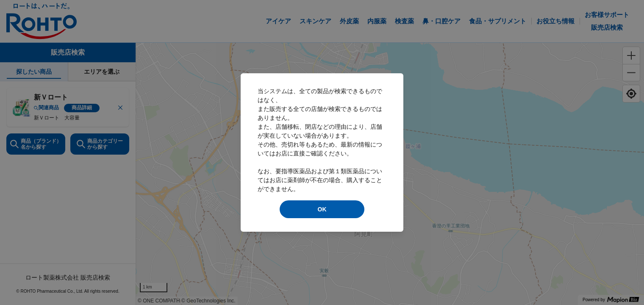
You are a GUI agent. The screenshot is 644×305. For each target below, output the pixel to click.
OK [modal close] (322, 209)
